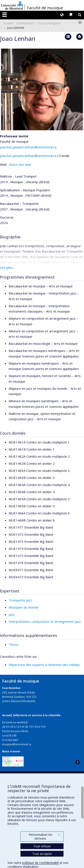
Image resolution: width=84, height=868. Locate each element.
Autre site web (20, 164)
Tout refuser (42, 846)
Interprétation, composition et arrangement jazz (45, 621)
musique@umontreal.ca (17, 744)
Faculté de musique (45, 8)
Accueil (8, 23)
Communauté (25, 23)
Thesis (14, 644)
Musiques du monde (24, 607)
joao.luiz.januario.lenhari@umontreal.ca (28, 147)
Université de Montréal (12, 5)
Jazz (12, 614)
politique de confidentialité (40, 863)
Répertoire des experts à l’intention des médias (44, 665)
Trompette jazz (20, 600)
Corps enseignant (49, 23)
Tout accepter (42, 854)
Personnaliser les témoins (44, 837)
